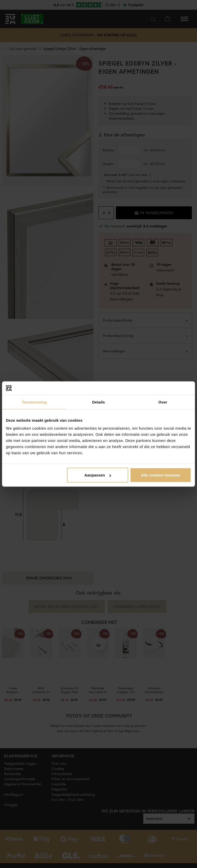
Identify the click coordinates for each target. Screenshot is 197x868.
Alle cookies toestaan (161, 475)
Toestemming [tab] (34, 402)
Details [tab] (98, 402)
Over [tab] (163, 402)
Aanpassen (98, 475)
